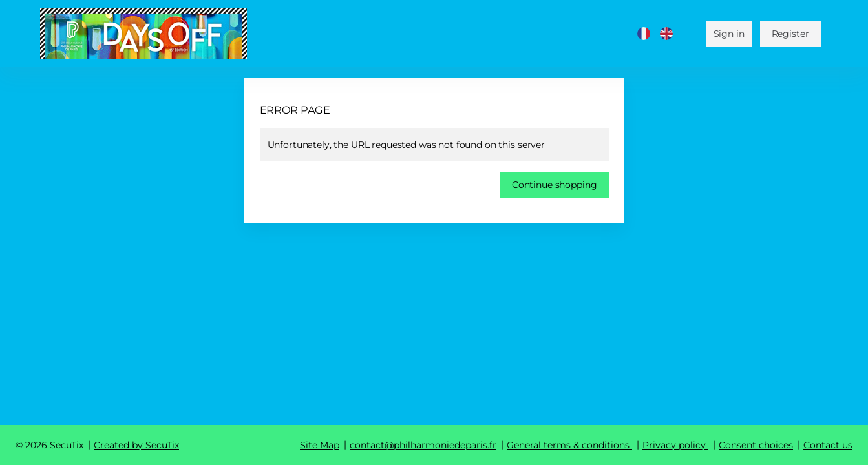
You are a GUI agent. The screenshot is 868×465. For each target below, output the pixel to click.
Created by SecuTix (136, 445)
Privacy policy (674, 445)
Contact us (828, 445)
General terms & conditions (568, 445)
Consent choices (756, 445)
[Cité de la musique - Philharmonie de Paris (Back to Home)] (143, 34)
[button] (555, 185)
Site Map (320, 445)
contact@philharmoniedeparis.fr (423, 445)
